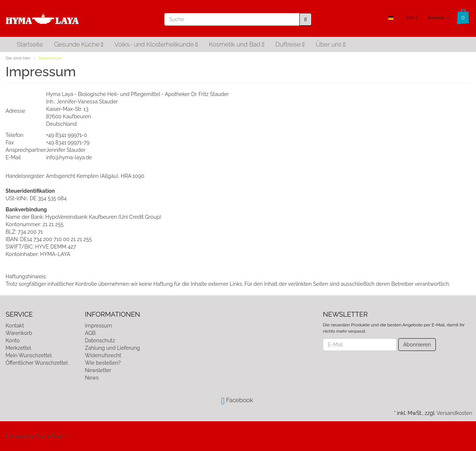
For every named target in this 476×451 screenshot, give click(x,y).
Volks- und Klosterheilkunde (156, 44)
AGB (90, 333)
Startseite (30, 44)
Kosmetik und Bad (237, 44)
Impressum (98, 326)
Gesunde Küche (78, 44)
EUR (412, 18)
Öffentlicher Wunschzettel (37, 363)
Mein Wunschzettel (29, 355)
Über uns (331, 44)
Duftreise (290, 44)
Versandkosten (454, 413)
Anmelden (438, 18)
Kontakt (15, 326)
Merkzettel (18, 348)
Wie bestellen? (103, 363)
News (92, 378)
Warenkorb (19, 333)
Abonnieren (417, 345)
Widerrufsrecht (103, 355)
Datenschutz (100, 340)
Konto (13, 340)
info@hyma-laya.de (69, 157)
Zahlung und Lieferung (112, 348)
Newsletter (98, 370)
